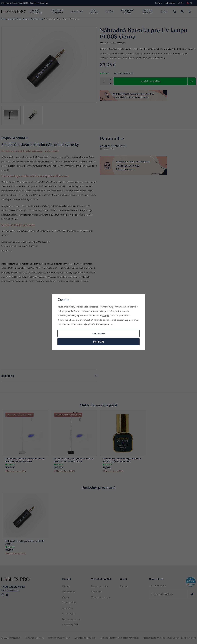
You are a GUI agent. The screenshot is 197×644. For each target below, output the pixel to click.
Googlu (106, 315)
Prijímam (99, 342)
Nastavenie (99, 333)
